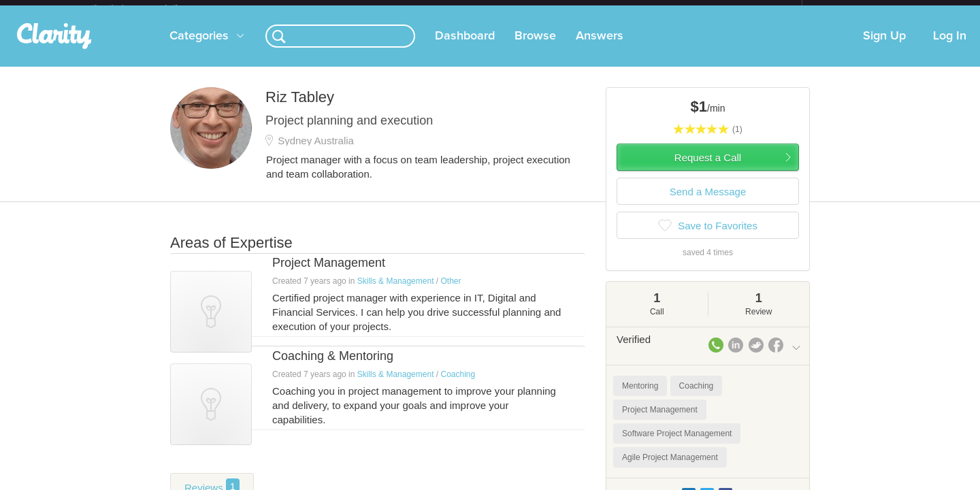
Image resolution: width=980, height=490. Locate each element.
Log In (950, 47)
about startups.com (850, 9)
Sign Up (884, 47)
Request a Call (708, 168)
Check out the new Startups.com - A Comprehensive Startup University (654, 9)
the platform (149, 8)
